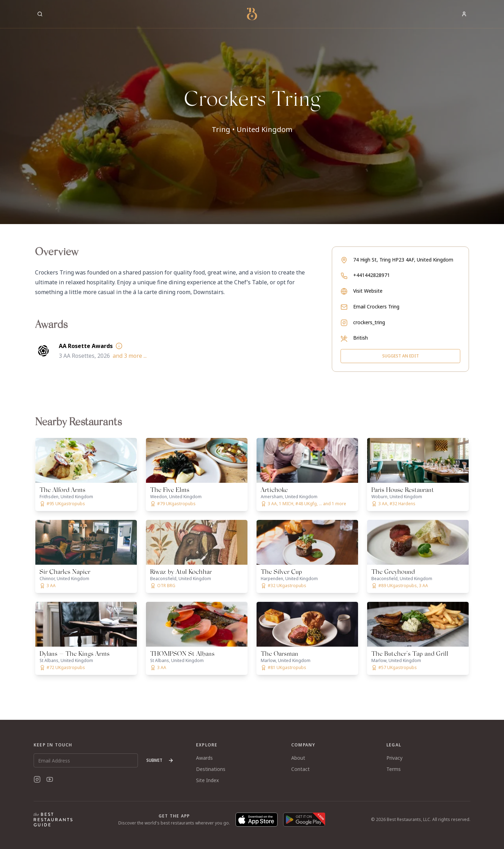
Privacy (394, 758)
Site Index (207, 780)
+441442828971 (372, 275)
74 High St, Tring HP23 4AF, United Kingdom (403, 260)
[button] (252, 112)
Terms (394, 769)
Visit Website (368, 291)
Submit (160, 760)
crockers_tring (369, 322)
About (298, 758)
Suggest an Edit (401, 356)
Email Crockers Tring (376, 307)
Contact (300, 769)
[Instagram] (37, 779)
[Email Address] (86, 760)
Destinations (211, 769)
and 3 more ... (130, 356)
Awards (204, 758)
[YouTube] (50, 779)
